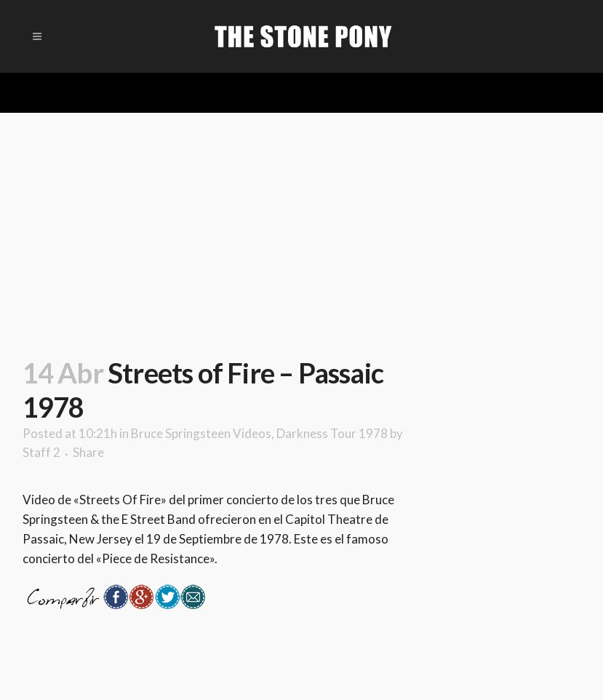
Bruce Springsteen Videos (201, 433)
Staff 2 (41, 452)
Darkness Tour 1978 (332, 433)
